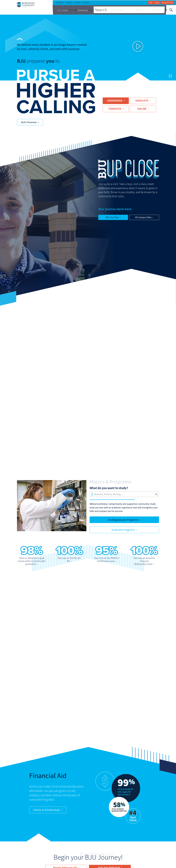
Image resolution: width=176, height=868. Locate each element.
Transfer (115, 109)
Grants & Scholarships (47, 810)
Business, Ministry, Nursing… (109, 494)
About (139, 10)
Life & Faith (118, 10)
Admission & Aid (68, 10)
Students (60, 3)
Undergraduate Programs (123, 520)
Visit (151, 3)
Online (142, 109)
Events (157, 10)
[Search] (171, 10)
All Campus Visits (143, 217)
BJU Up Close (112, 217)
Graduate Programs (123, 530)
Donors (86, 3)
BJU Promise (29, 122)
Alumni (78, 3)
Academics (95, 10)
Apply (157, 3)
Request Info (168, 3)
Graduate (142, 101)
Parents (69, 3)
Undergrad (115, 101)
